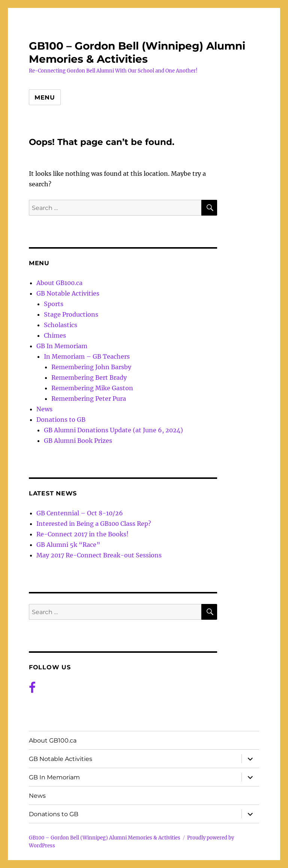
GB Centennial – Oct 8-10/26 (80, 513)
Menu (45, 97)
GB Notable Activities (68, 293)
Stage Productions (71, 314)
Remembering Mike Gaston (92, 388)
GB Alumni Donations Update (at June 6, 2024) (113, 430)
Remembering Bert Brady (89, 377)
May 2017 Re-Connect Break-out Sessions (99, 555)
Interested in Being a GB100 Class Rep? (94, 524)
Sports (54, 304)
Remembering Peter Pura (89, 399)
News (44, 409)
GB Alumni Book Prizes (78, 441)
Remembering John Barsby (91, 367)
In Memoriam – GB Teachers (87, 356)
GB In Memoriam (62, 346)
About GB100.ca (59, 283)
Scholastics (61, 325)
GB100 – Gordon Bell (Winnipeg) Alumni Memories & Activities (137, 52)
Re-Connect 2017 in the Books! (82, 534)
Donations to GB (61, 420)
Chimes (55, 335)
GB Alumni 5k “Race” (68, 545)
